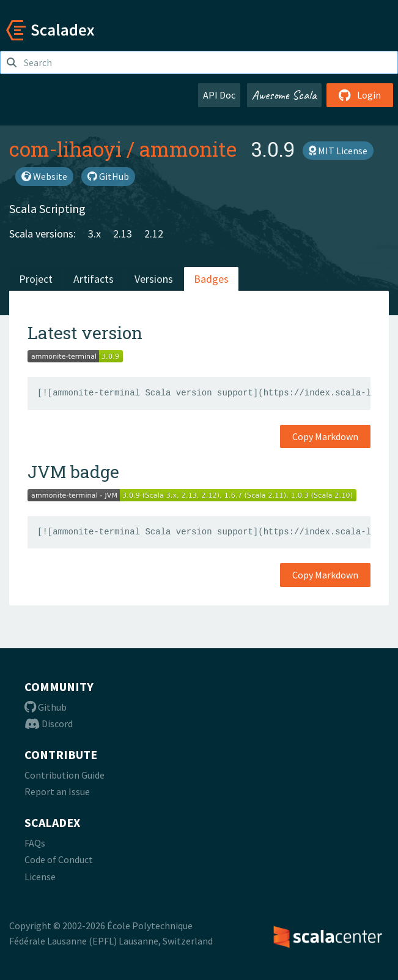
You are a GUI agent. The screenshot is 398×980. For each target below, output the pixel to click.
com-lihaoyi (65, 149)
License (40, 877)
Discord (49, 724)
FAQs (35, 843)
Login (360, 95)
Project (36, 279)
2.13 (123, 234)
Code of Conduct (59, 859)
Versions (154, 279)
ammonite (188, 149)
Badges (211, 279)
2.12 (154, 234)
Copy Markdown (325, 436)
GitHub (108, 176)
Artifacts (94, 279)
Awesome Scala (284, 95)
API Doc (219, 95)
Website (44, 176)
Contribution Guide (64, 775)
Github (46, 707)
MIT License (338, 151)
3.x (94, 234)
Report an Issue (57, 791)
